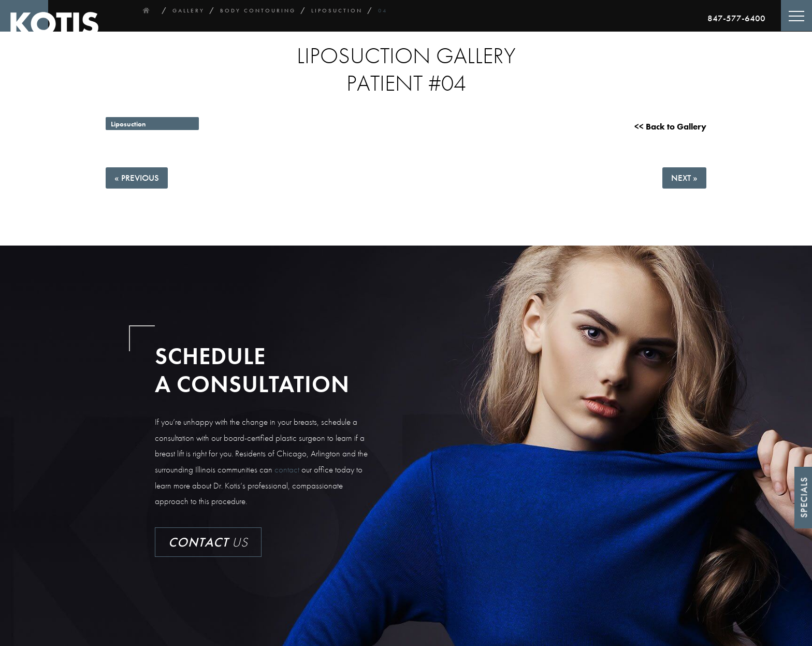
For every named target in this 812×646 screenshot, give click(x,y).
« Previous (137, 178)
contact (287, 469)
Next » (684, 178)
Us (208, 542)
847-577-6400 (736, 18)
